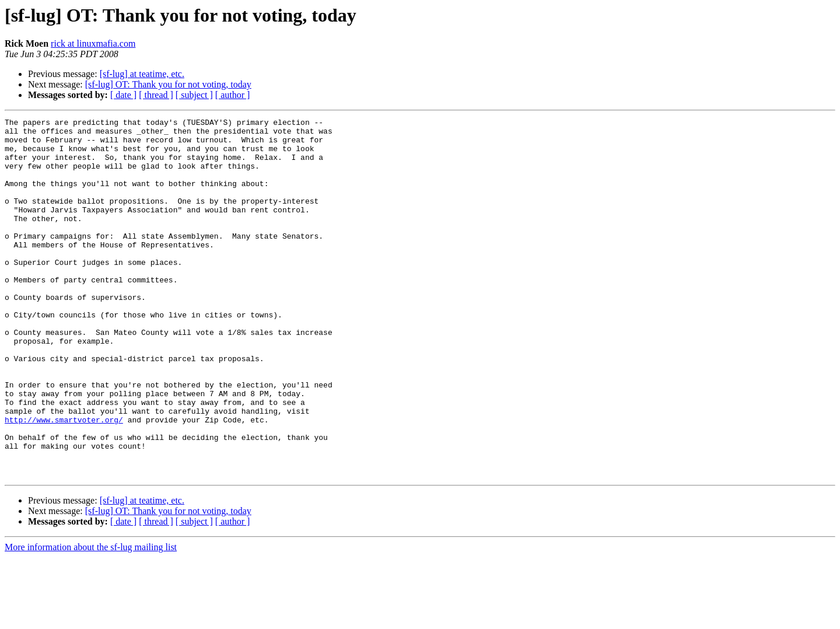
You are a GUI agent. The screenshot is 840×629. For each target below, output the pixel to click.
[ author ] (233, 95)
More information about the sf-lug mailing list (91, 619)
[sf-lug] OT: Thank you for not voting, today (168, 84)
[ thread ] (156, 95)
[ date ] (123, 95)
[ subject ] (194, 95)
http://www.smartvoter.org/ (64, 481)
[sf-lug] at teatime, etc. (142, 74)
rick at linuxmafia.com (93, 43)
